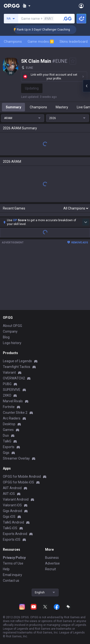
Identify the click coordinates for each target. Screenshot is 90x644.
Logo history (12, 343)
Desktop (9, 424)
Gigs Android (12, 511)
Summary (13, 107)
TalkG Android (13, 522)
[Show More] (27, 6)
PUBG (7, 384)
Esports (9, 447)
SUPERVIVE (12, 390)
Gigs (6, 453)
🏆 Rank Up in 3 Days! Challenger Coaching (48, 30)
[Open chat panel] (86, 86)
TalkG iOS (10, 528)
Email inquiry (12, 575)
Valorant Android (16, 499)
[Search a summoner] (67, 19)
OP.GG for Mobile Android (22, 476)
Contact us (11, 581)
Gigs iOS (9, 517)
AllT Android (12, 488)
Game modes (41, 42)
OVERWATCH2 (14, 378)
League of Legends (17, 361)
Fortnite (9, 407)
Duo (6, 435)
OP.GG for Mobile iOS (18, 482)
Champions (13, 42)
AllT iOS (9, 494)
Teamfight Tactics (17, 367)
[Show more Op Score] (86, 222)
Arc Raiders (12, 418)
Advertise (52, 563)
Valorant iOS (12, 505)
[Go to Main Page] (12, 6)
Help (6, 569)
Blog (6, 337)
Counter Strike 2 (15, 413)
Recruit (51, 569)
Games (8, 430)
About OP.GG (12, 326)
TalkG (7, 441)
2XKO (7, 395)
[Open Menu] (81, 6)
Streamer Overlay (16, 458)
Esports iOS (12, 539)
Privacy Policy (14, 558)
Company (10, 331)
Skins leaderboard (74, 42)
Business (52, 558)
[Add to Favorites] (73, 61)
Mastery (62, 107)
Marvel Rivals (13, 401)
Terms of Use (13, 563)
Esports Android (15, 534)
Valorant (9, 372)
